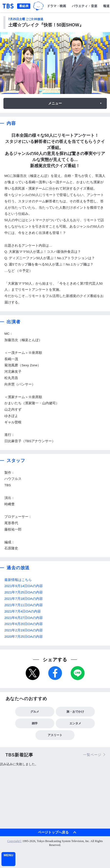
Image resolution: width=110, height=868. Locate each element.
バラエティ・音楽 (85, 6)
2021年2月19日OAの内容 (24, 630)
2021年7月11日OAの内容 (24, 605)
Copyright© (14, 841)
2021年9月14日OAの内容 (24, 586)
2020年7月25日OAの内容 (24, 637)
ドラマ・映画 (56, 6)
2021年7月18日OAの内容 (24, 599)
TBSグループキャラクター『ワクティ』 (38, 6)
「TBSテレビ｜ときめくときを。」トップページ (8, 6)
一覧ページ (92, 755)
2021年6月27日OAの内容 (24, 618)
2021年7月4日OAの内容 (23, 611)
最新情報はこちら (18, 580)
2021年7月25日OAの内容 (24, 592)
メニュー (55, 103)
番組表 (24, 6)
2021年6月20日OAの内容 (24, 624)
